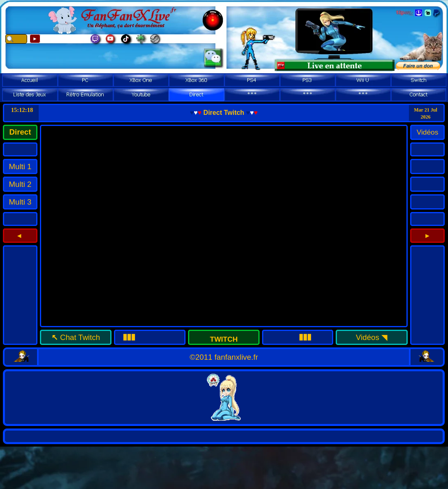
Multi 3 (20, 202)
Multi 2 (20, 184)
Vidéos (368, 337)
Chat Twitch (80, 337)
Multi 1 (20, 166)
